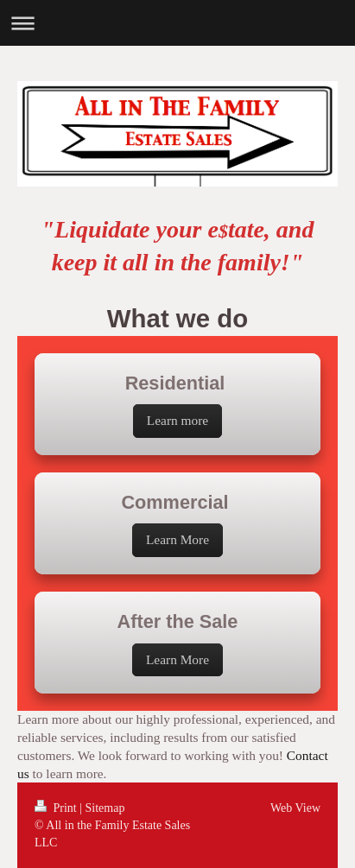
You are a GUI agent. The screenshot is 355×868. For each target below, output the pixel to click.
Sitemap (105, 808)
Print (57, 808)
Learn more (177, 420)
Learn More (177, 539)
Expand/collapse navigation (177, 23)
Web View (295, 808)
